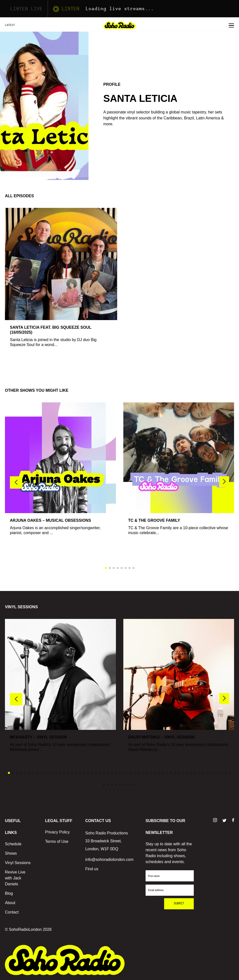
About (10, 903)
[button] (224, 482)
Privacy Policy (57, 832)
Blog (9, 893)
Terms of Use (57, 841)
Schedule (13, 844)
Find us (92, 869)
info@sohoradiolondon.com (109, 860)
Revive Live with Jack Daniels (15, 878)
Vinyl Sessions (18, 863)
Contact (12, 912)
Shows (11, 853)
